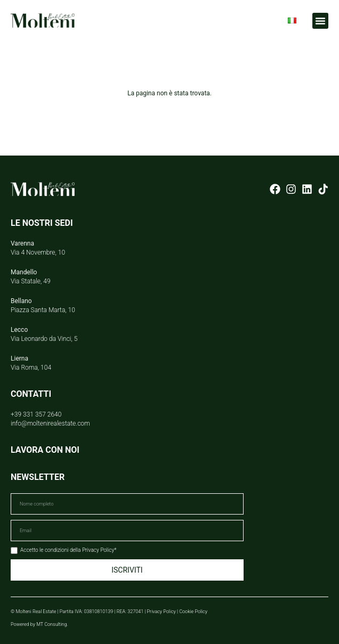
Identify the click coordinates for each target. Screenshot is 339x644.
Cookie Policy (193, 612)
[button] (320, 21)
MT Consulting (51, 624)
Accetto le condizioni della (68, 550)
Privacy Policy (162, 612)
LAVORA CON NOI (45, 450)
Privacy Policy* (99, 550)
